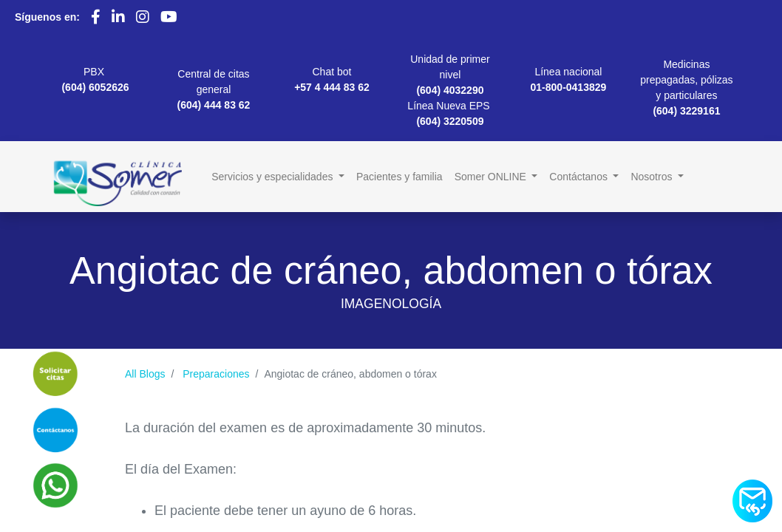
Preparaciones (216, 374)
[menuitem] (399, 177)
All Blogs (145, 374)
